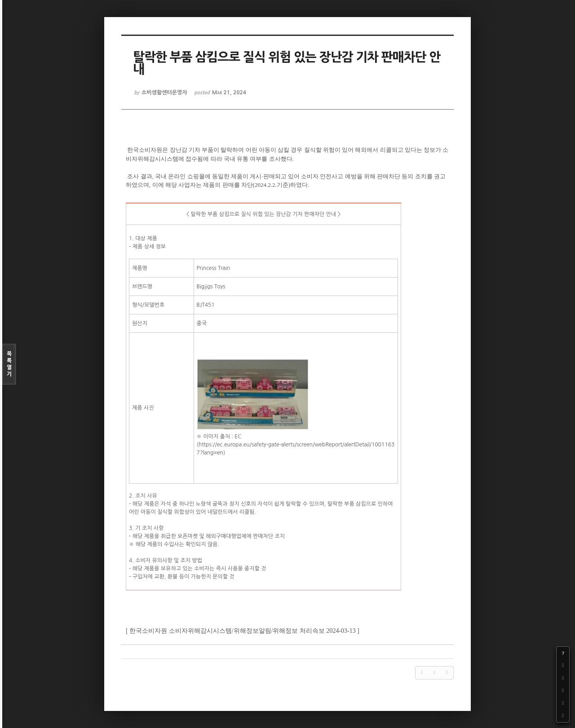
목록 (9, 364)
